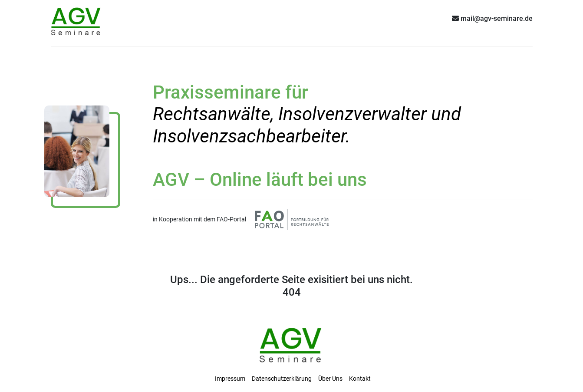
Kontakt (360, 379)
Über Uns (330, 379)
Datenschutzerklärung (282, 379)
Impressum (230, 379)
